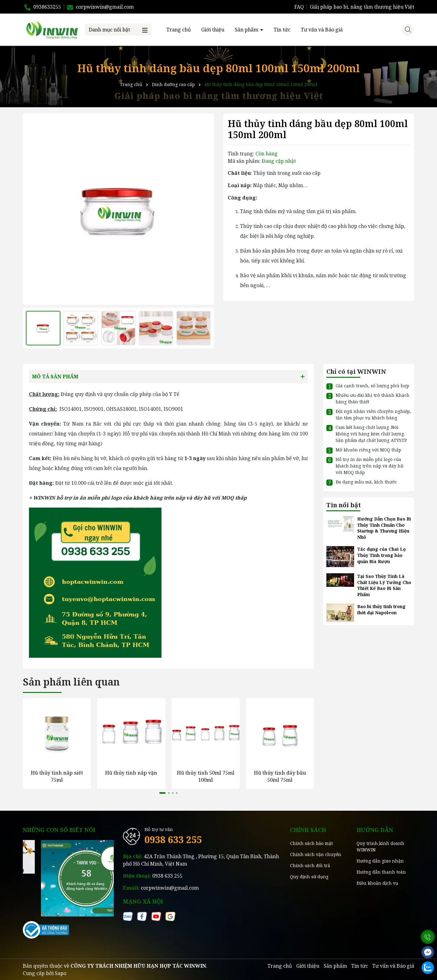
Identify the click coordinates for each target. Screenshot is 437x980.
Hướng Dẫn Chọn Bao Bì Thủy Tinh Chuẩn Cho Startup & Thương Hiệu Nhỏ (384, 528)
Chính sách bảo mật (311, 843)
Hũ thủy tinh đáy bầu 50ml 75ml (280, 776)
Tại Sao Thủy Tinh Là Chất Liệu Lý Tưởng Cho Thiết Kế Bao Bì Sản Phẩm (384, 585)
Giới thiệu (213, 30)
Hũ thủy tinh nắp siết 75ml (57, 776)
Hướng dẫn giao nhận (380, 861)
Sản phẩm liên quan (71, 682)
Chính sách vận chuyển (316, 854)
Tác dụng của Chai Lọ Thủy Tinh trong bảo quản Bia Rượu (382, 555)
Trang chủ (179, 30)
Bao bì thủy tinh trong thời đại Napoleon (381, 609)
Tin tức (282, 30)
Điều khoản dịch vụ (377, 883)
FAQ (299, 7)
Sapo (61, 973)
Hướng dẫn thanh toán (381, 872)
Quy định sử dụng (309, 877)
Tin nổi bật (344, 505)
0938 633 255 (173, 840)
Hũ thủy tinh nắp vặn (131, 773)
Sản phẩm (247, 30)
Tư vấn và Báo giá (322, 30)
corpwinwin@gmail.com (170, 888)
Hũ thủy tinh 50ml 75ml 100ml (206, 776)
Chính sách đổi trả (310, 865)
